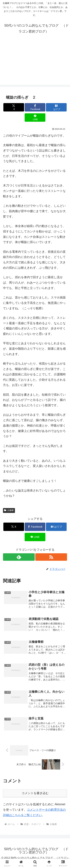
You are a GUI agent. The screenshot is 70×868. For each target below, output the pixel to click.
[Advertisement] (35, 65)
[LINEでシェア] (35, 118)
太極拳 (9, 510)
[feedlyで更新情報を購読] (19, 557)
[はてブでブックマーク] (56, 107)
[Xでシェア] (14, 107)
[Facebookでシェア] (35, 107)
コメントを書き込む (35, 793)
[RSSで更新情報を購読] (51, 557)
